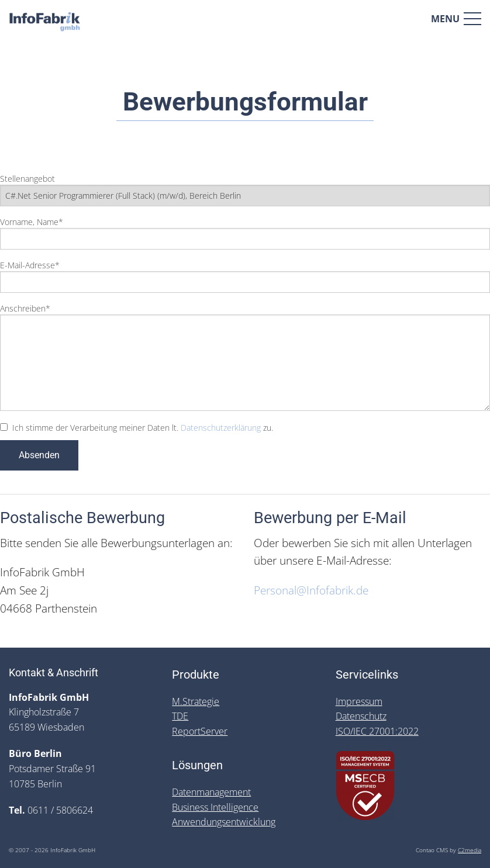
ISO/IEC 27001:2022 (377, 731)
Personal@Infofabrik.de (311, 590)
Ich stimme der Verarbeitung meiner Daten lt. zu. (143, 428)
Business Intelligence (215, 807)
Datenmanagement (211, 792)
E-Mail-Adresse (30, 265)
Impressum (359, 701)
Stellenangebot (27, 179)
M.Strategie (196, 701)
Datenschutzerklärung (221, 428)
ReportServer (200, 731)
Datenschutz (361, 716)
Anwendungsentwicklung (224, 822)
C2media (470, 850)
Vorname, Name (32, 222)
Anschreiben (25, 308)
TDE (180, 716)
